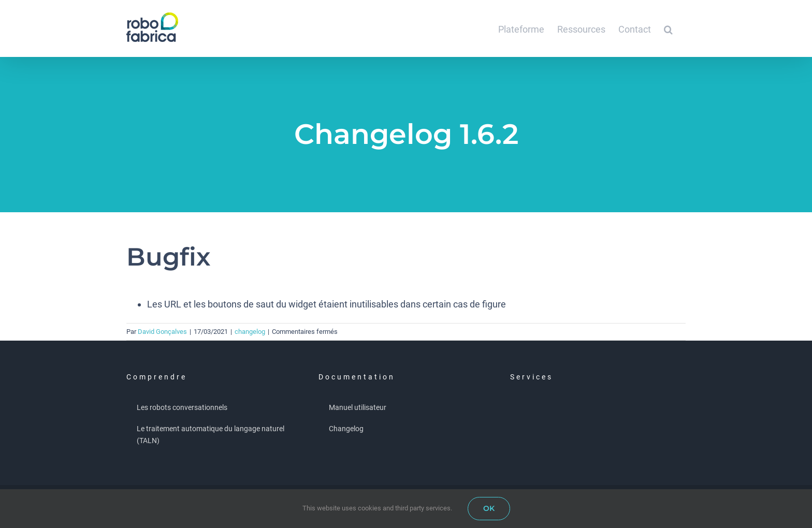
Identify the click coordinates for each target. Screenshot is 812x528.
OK (489, 508)
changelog (250, 332)
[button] (668, 28)
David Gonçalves (162, 332)
